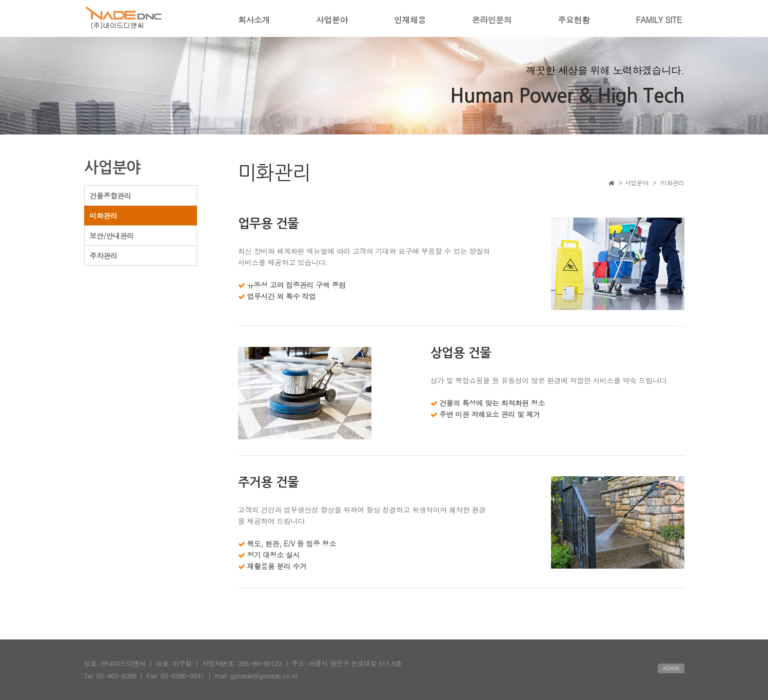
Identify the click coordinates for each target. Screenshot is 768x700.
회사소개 (254, 20)
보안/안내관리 (112, 236)
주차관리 (104, 256)
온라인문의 (492, 20)
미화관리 (104, 216)
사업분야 (332, 20)
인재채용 (410, 20)
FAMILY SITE (658, 20)
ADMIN (671, 668)
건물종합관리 (111, 196)
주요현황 (574, 20)
